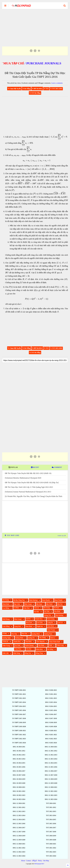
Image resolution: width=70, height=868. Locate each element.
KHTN (28, 619)
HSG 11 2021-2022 (51, 791)
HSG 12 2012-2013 (19, 811)
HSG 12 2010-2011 (19, 803)
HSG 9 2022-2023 (51, 739)
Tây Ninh (41, 645)
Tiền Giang (6, 646)
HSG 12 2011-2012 (19, 807)
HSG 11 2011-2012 (51, 751)
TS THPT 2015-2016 (19, 710)
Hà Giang (47, 608)
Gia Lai (37, 608)
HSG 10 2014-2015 (19, 763)
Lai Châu (40, 622)
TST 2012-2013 (51, 811)
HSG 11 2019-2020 (51, 783)
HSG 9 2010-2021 (51, 690)
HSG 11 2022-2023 (51, 795)
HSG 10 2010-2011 (19, 747)
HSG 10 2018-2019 (19, 779)
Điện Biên (39, 649)
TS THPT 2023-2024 (19, 743)
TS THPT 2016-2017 (19, 714)
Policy (40, 861)
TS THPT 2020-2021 (19, 731)
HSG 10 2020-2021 (19, 787)
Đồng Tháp (39, 653)
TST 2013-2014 (51, 815)
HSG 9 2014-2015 (51, 706)
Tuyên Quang (29, 645)
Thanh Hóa (17, 641)
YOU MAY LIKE (12, 535)
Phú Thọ (14, 634)
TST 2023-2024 (51, 856)
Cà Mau (16, 608)
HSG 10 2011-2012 (19, 751)
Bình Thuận (58, 600)
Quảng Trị (31, 638)
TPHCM (5, 641)
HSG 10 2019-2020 (19, 783)
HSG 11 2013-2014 (51, 759)
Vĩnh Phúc (18, 649)
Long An (50, 622)
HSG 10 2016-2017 (19, 771)
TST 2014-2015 (51, 820)
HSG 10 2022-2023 (19, 795)
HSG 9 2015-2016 (51, 710)
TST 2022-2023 (51, 852)
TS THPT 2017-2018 (19, 718)
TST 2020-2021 (51, 844)
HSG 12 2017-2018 (19, 832)
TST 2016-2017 (51, 828)
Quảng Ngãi (7, 638)
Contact (29, 861)
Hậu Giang (18, 619)
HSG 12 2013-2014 (19, 815)
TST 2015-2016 (51, 824)
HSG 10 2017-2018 (19, 775)
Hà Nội (37, 612)
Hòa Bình (57, 611)
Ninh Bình (51, 626)
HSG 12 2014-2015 (19, 820)
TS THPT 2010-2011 (19, 690)
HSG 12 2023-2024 (19, 856)
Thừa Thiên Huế (55, 642)
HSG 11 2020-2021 (51, 787)
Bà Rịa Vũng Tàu (19, 600)
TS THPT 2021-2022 (19, 735)
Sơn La (53, 638)
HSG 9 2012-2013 (51, 698)
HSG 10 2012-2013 (19, 755)
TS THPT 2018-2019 (19, 723)
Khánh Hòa (39, 619)
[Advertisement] (35, 25)
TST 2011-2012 (51, 807)
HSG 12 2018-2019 (19, 836)
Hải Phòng (6, 619)
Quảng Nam (48, 634)
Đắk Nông (17, 653)
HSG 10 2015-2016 (19, 767)
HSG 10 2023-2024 (19, 799)
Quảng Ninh (19, 638)
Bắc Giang (28, 604)
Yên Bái (29, 649)
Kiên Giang (51, 619)
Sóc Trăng (42, 637)
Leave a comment (57, 83)
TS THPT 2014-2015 (19, 706)
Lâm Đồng (6, 626)
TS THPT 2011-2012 (19, 694)
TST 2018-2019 (51, 836)
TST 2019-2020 (51, 840)
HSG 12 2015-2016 (19, 824)
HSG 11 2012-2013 (51, 755)
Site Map (46, 861)
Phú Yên (24, 634)
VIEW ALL (62, 536)
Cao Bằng (6, 608)
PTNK (5, 634)
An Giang (6, 600)
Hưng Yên (47, 615)
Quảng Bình (36, 634)
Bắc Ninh (49, 604)
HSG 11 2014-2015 (51, 763)
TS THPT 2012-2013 (19, 698)
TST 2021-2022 (51, 848)
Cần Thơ (27, 608)
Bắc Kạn (39, 604)
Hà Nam (56, 608)
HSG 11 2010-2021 (51, 747)
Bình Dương (33, 600)
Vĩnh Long (60, 645)
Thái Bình (28, 641)
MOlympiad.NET (39, 864)
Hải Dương (59, 615)
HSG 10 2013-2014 (19, 759)
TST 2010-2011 (51, 803)
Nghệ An (40, 626)
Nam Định (29, 626)
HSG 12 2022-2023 (19, 852)
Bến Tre (60, 604)
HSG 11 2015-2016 (51, 767)
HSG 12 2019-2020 (19, 840)
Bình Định (6, 604)
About (23, 861)
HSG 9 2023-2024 (51, 743)
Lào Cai (60, 622)
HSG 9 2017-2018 (51, 718)
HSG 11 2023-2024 (51, 799)
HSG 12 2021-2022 (19, 848)
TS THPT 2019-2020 (19, 727)
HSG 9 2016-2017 (51, 714)
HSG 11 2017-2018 (51, 775)
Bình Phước (46, 600)
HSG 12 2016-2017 (19, 828)
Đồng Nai (28, 653)
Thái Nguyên (40, 641)
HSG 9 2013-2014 (51, 702)
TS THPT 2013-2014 (19, 702)
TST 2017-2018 (51, 832)
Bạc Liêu (17, 604)
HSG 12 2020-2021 (19, 844)
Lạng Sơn (18, 626)
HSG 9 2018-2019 (51, 723)
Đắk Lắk (6, 653)
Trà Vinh (17, 645)
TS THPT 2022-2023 (19, 739)
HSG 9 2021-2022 (51, 735)
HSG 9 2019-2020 (51, 727)
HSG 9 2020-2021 (51, 731)
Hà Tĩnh (47, 611)
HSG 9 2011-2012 (51, 694)
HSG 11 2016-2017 (51, 771)
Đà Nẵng (50, 649)
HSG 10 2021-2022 (19, 791)
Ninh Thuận (51, 630)
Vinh (50, 645)
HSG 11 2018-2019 (51, 779)
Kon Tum (29, 622)
